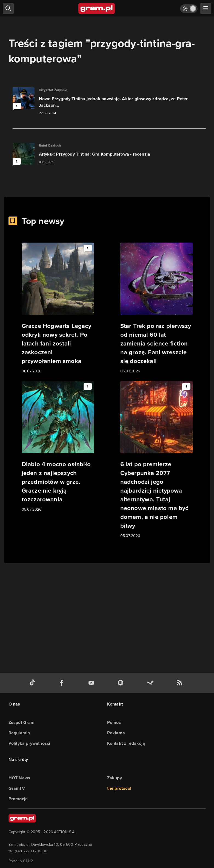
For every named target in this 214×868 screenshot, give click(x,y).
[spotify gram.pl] (122, 683)
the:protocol (119, 788)
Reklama (116, 733)
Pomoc (114, 722)
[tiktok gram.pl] (33, 683)
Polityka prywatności (29, 743)
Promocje (18, 799)
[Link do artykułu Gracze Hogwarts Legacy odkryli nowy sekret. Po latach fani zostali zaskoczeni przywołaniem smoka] (58, 308)
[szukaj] (8, 9)
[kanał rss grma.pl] (181, 683)
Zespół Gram (22, 722)
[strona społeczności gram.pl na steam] (151, 683)
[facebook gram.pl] (63, 683)
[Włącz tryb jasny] (189, 9)
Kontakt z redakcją (126, 743)
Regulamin (19, 733)
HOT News (19, 778)
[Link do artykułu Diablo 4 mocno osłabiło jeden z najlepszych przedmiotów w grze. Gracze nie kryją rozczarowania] (58, 447)
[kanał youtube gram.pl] (92, 683)
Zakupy (115, 778)
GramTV (17, 788)
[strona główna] (97, 9)
